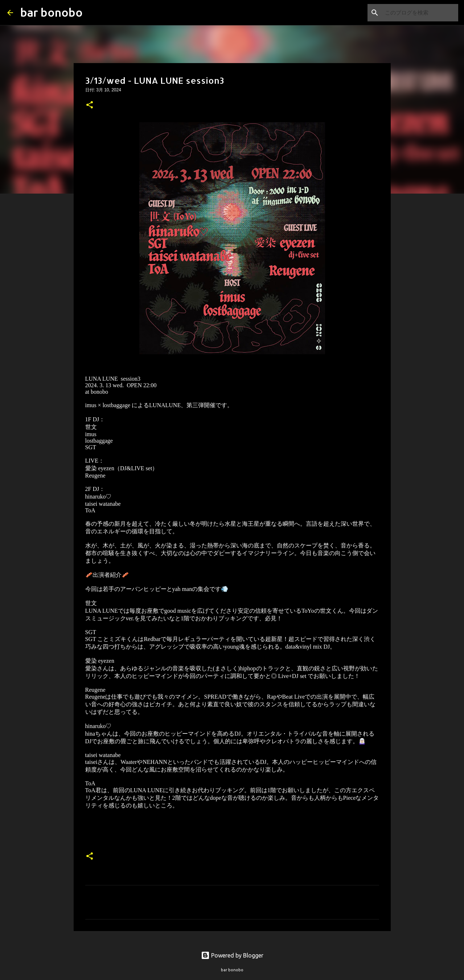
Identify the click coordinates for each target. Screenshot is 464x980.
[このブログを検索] (420, 13)
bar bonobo (52, 12)
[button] (90, 106)
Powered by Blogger (232, 955)
